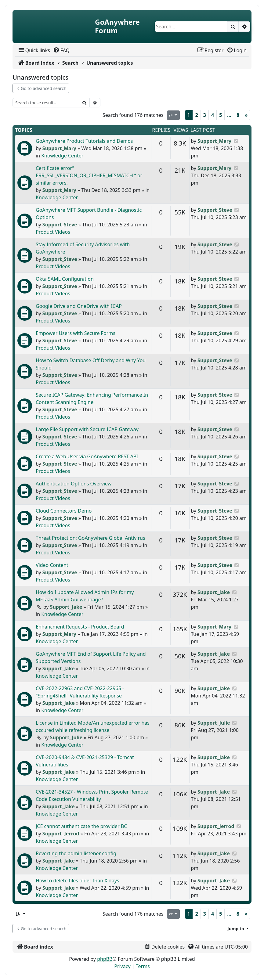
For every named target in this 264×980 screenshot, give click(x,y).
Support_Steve (60, 225)
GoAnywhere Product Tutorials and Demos (84, 141)
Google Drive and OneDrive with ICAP (79, 306)
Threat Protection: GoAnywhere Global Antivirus (90, 538)
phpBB (105, 959)
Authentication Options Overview (74, 484)
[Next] (246, 115)
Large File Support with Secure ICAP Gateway (87, 429)
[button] (20, 914)
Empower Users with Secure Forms (76, 333)
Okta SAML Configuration (65, 279)
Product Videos (53, 232)
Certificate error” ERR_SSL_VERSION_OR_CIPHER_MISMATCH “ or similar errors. (89, 175)
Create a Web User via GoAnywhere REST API (87, 456)
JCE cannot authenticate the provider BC (81, 826)
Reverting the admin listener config (76, 853)
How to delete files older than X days (77, 881)
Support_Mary (59, 148)
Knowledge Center (62, 156)
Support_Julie (66, 737)
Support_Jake (66, 607)
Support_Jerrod (61, 834)
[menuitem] (34, 50)
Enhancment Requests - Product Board (80, 627)
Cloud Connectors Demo (64, 511)
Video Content (52, 565)
